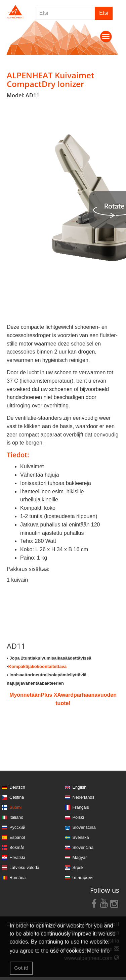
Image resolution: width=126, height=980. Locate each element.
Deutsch (17, 787)
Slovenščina (84, 827)
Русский (17, 827)
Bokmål (17, 847)
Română (17, 877)
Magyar (80, 857)
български (83, 877)
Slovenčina (83, 847)
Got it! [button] (21, 968)
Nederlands (83, 797)
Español (17, 837)
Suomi (15, 807)
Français (81, 807)
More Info (98, 951)
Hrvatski (17, 857)
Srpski (79, 867)
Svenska (81, 837)
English (80, 787)
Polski (78, 817)
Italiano (16, 817)
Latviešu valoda (24, 867)
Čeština (17, 797)
